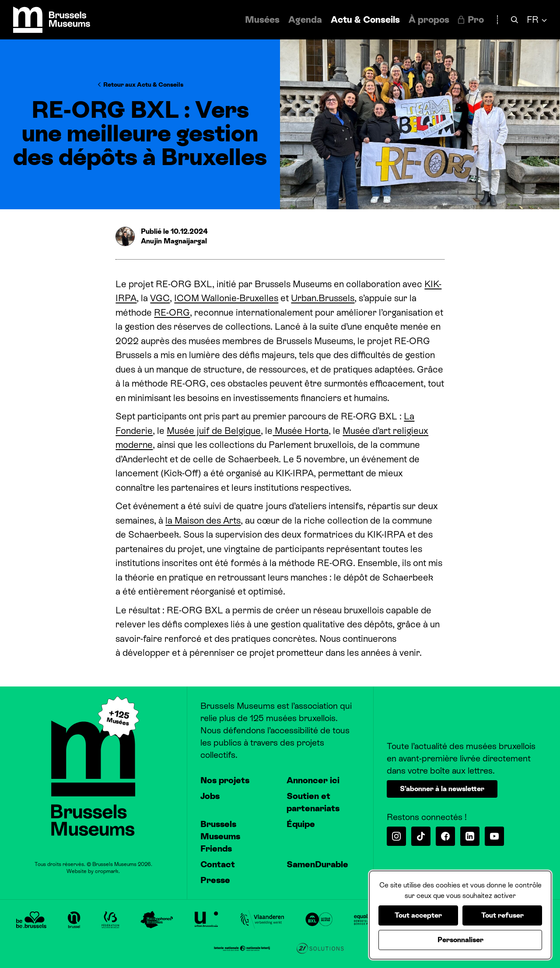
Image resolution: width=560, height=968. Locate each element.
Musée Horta (301, 431)
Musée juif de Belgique (214, 431)
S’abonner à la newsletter (442, 789)
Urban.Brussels (323, 298)
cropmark (107, 871)
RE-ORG (172, 313)
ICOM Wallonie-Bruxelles (226, 298)
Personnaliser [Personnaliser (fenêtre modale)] (460, 940)
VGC (160, 298)
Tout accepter (418, 915)
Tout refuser (502, 915)
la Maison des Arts (203, 521)
